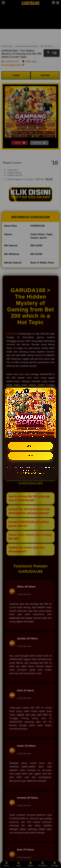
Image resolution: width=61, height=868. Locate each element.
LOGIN (31, 446)
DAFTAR (30, 456)
